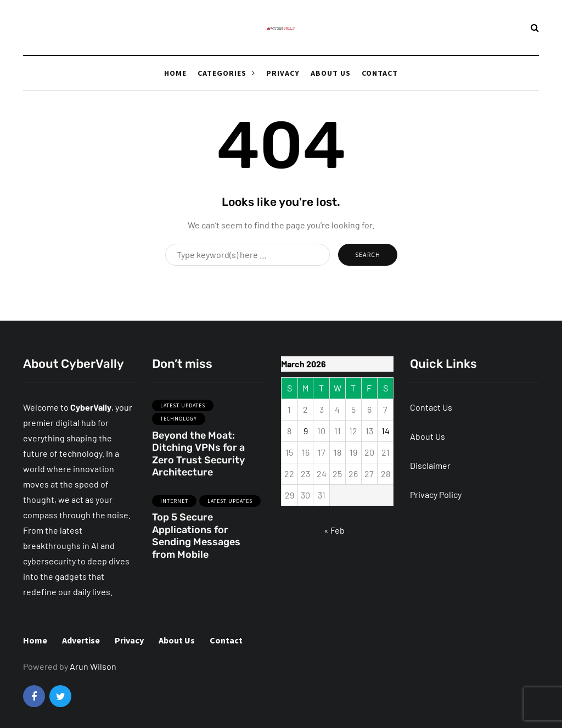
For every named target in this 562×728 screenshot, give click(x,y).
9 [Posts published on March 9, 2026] (306, 431)
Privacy (283, 73)
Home (175, 73)
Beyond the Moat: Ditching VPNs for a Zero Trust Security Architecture (198, 457)
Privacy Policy (436, 494)
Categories (222, 73)
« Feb (334, 530)
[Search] (248, 255)
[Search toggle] (535, 27)
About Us (331, 73)
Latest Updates (183, 408)
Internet (174, 504)
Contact (380, 73)
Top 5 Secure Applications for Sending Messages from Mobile (196, 539)
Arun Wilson (93, 666)
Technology (179, 422)
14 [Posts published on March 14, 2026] (386, 431)
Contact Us (431, 407)
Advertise (81, 640)
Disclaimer (430, 465)
